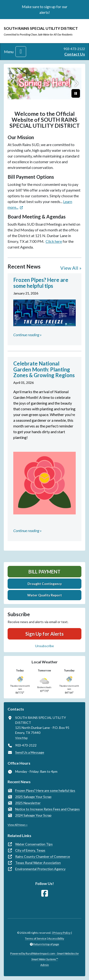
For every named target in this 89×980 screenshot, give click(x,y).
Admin (45, 965)
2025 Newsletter (28, 803)
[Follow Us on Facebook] (45, 893)
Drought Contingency (45, 584)
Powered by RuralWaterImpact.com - (44, 956)
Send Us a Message (30, 752)
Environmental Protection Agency (40, 869)
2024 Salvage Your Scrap (33, 815)
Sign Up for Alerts (44, 634)
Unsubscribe (44, 646)
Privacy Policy (62, 933)
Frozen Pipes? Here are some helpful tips (45, 790)
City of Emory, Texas (30, 850)
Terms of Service (36, 938)
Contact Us (75, 54)
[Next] (76, 84)
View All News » (18, 825)
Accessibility (56, 938)
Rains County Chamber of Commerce (43, 856)
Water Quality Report (45, 595)
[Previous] (13, 84)
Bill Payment (44, 572)
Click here (54, 241)
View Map (21, 738)
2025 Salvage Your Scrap (33, 797)
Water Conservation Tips (34, 844)
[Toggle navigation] (21, 52)
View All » (71, 268)
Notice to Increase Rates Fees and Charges (47, 809)
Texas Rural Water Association (38, 863)
